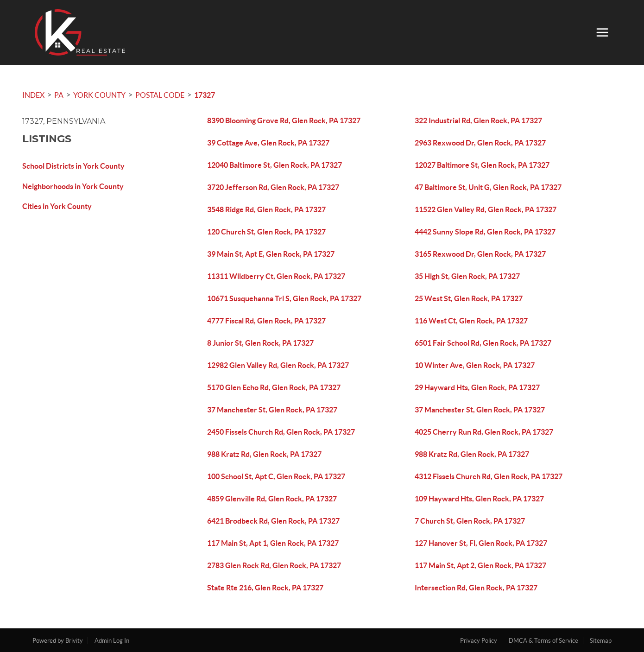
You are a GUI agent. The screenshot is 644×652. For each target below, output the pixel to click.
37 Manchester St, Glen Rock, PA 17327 (272, 410)
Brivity (74, 641)
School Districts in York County (73, 166)
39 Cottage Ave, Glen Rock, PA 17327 (268, 143)
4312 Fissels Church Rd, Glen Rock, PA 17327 (489, 476)
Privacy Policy (479, 641)
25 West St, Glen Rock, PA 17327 (469, 298)
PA (59, 95)
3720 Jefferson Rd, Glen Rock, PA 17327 (273, 187)
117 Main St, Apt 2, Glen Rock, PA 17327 (480, 565)
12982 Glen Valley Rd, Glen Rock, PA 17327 (278, 365)
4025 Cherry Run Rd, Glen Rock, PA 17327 (484, 432)
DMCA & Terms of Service (543, 641)
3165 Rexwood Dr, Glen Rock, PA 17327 (480, 254)
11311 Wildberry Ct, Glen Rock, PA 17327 (276, 276)
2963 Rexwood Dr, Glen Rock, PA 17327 (480, 143)
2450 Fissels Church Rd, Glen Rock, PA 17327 (281, 432)
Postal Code (160, 95)
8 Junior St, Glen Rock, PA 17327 (260, 343)
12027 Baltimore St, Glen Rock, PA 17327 (482, 165)
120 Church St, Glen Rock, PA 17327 (266, 232)
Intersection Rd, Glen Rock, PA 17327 (476, 588)
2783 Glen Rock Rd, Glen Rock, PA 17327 (274, 565)
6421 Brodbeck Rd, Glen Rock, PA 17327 (273, 521)
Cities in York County (57, 206)
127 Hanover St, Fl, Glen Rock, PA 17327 (481, 543)
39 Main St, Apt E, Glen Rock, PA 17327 (271, 254)
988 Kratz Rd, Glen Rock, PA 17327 (264, 454)
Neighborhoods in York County (73, 186)
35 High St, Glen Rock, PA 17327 (467, 276)
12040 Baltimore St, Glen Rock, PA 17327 (275, 165)
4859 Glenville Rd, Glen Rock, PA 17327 (272, 499)
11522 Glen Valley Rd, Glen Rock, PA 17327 (486, 209)
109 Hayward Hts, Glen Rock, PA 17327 (479, 499)
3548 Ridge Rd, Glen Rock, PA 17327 (266, 209)
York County (99, 95)
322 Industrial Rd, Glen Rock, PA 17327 (478, 120)
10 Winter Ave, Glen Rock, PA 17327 (475, 365)
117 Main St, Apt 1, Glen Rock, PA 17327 (273, 543)
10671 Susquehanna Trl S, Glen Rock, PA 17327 (284, 298)
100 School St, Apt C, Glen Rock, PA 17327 (276, 476)
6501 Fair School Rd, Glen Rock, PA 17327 (483, 343)
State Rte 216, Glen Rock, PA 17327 (265, 588)
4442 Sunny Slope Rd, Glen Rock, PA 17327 (485, 232)
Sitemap (601, 641)
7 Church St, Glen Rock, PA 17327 (470, 521)
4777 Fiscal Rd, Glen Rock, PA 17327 (266, 321)
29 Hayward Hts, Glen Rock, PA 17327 (477, 387)
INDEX (33, 95)
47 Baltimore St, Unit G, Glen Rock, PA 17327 (488, 187)
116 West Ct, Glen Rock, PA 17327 (471, 321)
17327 (205, 95)
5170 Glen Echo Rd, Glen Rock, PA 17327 (274, 387)
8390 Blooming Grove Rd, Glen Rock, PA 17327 (284, 120)
